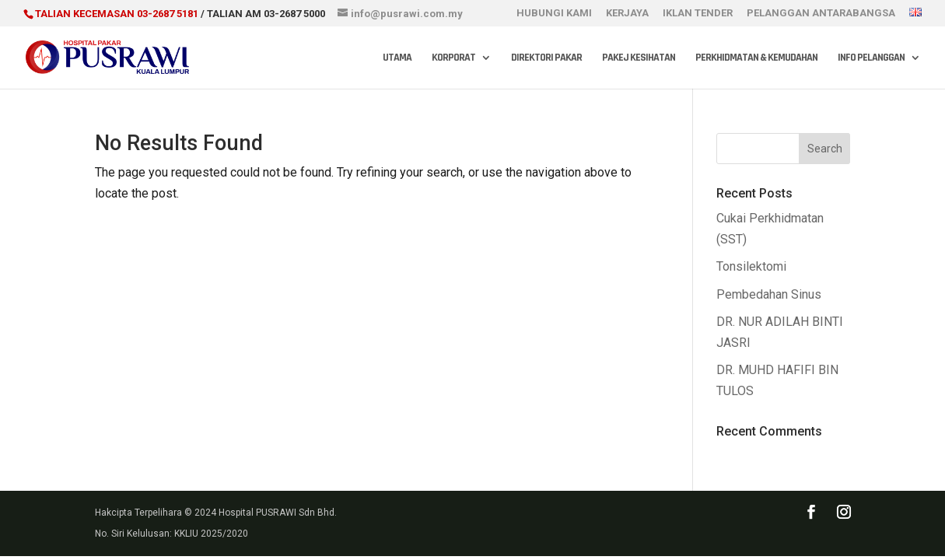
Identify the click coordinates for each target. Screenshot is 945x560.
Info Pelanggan (871, 58)
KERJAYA (627, 13)
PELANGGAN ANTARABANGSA (821, 13)
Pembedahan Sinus (769, 294)
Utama (397, 58)
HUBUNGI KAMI (554, 13)
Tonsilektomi (751, 266)
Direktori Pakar (546, 58)
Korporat (453, 58)
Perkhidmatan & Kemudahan (756, 58)
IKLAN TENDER (698, 13)
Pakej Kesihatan (639, 58)
